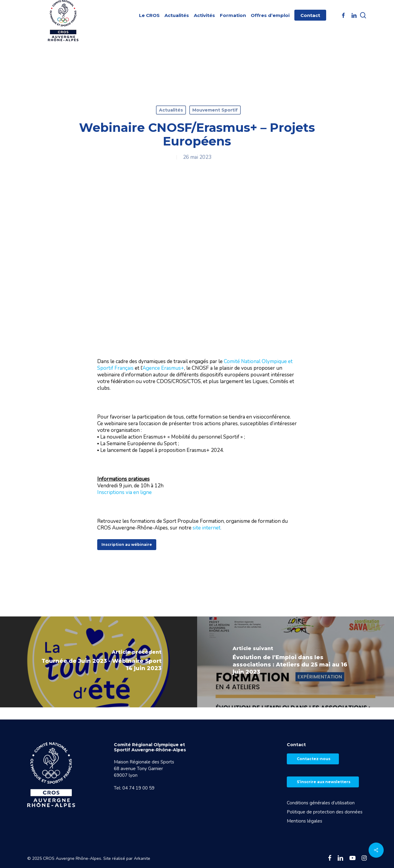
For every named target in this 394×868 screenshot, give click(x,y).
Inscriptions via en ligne (124, 492)
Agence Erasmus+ (163, 368)
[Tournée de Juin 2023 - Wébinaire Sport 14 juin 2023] (99, 662)
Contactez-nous (314, 759)
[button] (127, 545)
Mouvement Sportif (215, 110)
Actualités (171, 110)
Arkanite (142, 858)
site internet (207, 528)
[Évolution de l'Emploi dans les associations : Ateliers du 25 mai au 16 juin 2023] (296, 662)
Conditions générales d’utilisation (321, 803)
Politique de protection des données (325, 812)
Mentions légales (305, 821)
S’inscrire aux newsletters (324, 782)
